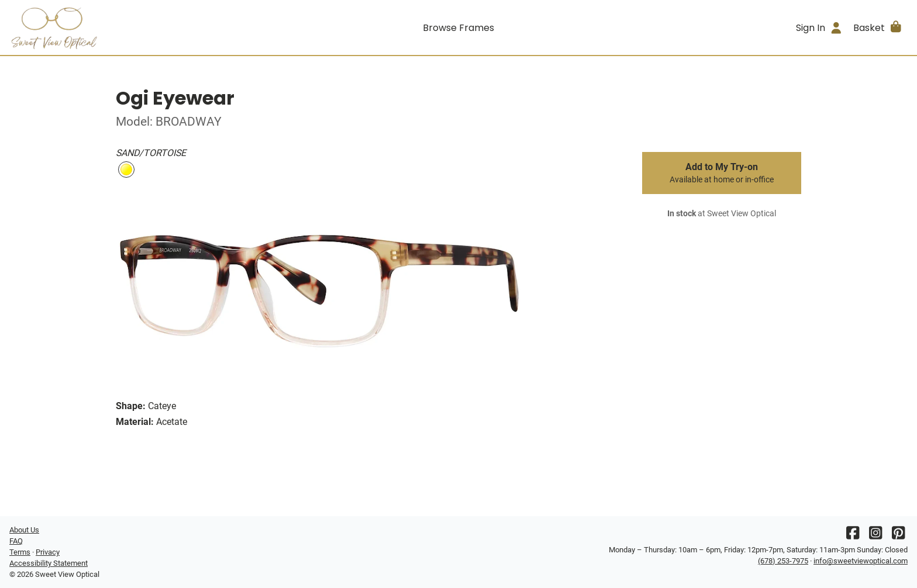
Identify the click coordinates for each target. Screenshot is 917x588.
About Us (24, 530)
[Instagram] (875, 536)
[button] (878, 27)
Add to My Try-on (722, 173)
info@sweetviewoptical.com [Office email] (861, 561)
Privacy (48, 552)
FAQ (16, 541)
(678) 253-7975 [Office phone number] (783, 561)
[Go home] (122, 27)
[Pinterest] (898, 536)
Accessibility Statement (49, 563)
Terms (20, 552)
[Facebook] (853, 536)
